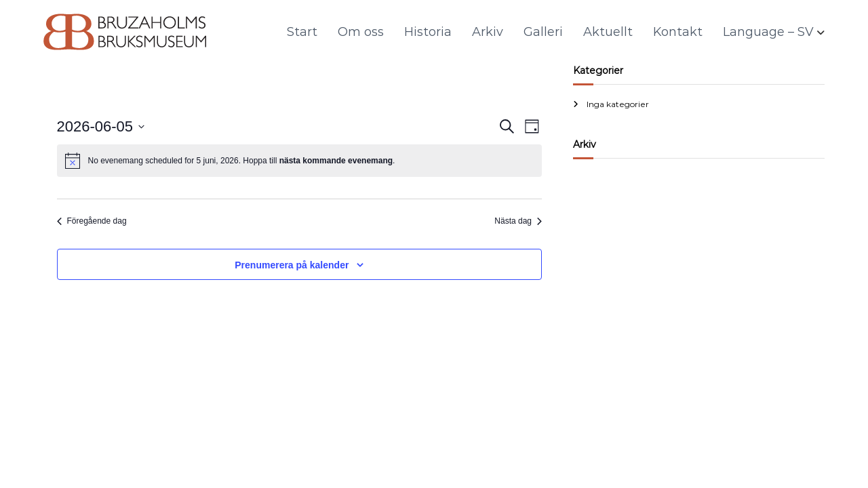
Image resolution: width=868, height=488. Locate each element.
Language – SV (768, 32)
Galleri (543, 32)
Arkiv (488, 32)
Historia (428, 32)
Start (302, 32)
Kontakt (678, 32)
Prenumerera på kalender (292, 265)
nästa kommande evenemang (336, 161)
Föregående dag (92, 221)
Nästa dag (518, 221)
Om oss (361, 32)
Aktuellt (608, 32)
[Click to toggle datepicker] (101, 126)
